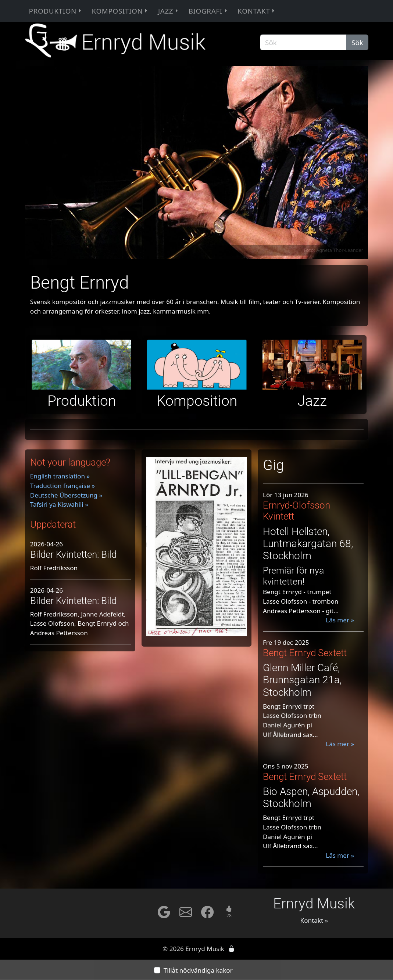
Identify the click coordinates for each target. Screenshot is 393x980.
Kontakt (257, 11)
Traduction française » (62, 486)
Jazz (169, 11)
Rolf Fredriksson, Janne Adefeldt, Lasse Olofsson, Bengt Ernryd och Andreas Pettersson (80, 623)
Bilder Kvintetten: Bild (73, 554)
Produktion (56, 11)
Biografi (209, 11)
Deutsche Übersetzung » (66, 495)
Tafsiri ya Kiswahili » (59, 504)
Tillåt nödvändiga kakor (198, 970)
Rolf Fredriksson (54, 568)
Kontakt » (314, 920)
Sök (357, 43)
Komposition (120, 11)
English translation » (60, 476)
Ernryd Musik (314, 904)
